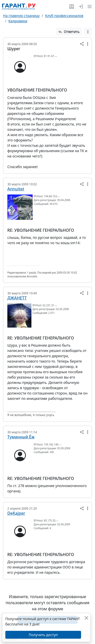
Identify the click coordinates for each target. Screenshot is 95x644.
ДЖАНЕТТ (17, 298)
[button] (89, 6)
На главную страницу (21, 16)
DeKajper (16, 513)
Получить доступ (43, 635)
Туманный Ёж (21, 437)
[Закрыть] (86, 618)
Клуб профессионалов (64, 16)
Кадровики (18, 21)
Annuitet (16, 189)
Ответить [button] (69, 32)
